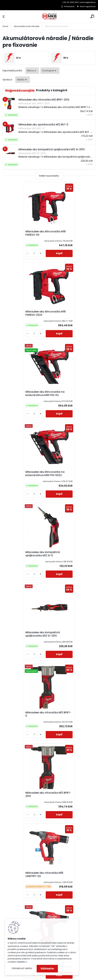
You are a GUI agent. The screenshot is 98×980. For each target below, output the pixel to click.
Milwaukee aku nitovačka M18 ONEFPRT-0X (25, 554)
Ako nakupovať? (16, 892)
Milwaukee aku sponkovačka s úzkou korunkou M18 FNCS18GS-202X (72, 720)
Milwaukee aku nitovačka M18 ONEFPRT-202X (72, 554)
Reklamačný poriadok (19, 900)
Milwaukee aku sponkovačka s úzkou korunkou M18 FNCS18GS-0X (26, 721)
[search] (92, 16)
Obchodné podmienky (20, 896)
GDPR (9, 908)
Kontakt (11, 917)
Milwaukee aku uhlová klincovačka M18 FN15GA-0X (24, 804)
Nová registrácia (88, 6)
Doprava (12, 904)
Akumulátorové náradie (27, 26)
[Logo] (49, 17)
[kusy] (13, 254)
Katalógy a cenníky (18, 887)
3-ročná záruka (16, 883)
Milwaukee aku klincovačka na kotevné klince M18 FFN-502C (72, 313)
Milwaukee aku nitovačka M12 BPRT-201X (71, 474)
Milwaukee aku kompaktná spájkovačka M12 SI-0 (23, 394)
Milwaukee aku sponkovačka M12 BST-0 (24, 638)
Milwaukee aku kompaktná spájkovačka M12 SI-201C (70, 394)
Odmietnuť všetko (22, 968)
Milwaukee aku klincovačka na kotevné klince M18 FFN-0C (26, 313)
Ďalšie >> (55, 845)
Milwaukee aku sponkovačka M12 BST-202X (71, 638)
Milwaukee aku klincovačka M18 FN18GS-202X (70, 233)
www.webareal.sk (62, 977)
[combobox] (32, 71)
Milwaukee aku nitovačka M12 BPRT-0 (25, 474)
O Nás (10, 913)
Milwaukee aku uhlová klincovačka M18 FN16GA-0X (70, 804)
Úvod (5, 26)
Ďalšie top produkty (49, 176)
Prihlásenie (69, 6)
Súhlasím (47, 969)
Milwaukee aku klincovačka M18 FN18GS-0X (24, 233)
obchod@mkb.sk (63, 904)
